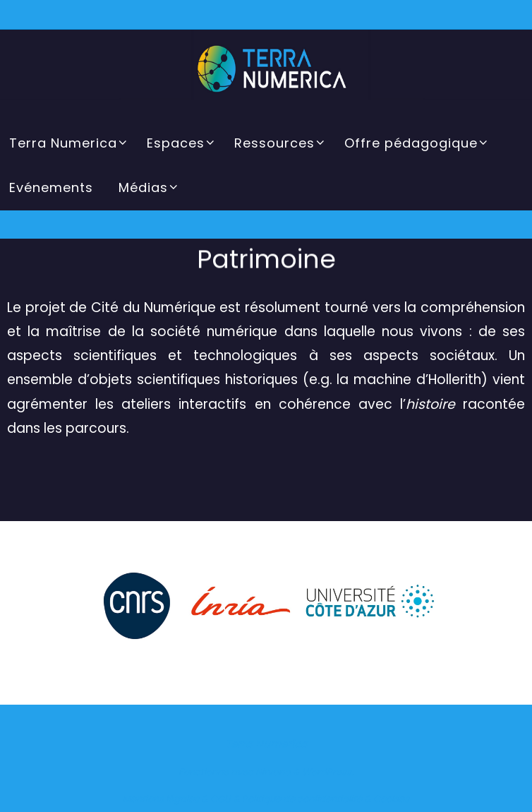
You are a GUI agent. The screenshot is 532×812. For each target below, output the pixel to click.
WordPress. (328, 772)
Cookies (391, 799)
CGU (220, 799)
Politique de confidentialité (302, 799)
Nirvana (273, 772)
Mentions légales (161, 799)
